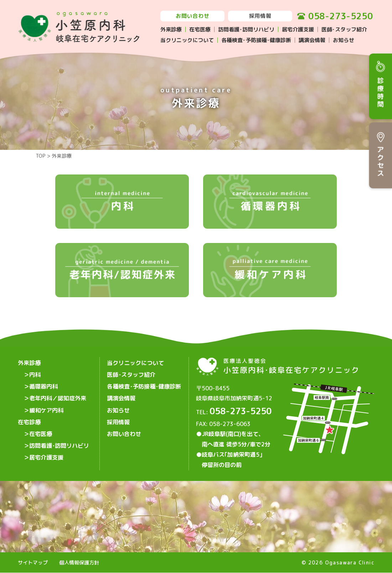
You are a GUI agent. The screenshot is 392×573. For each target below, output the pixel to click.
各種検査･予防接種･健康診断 (256, 40)
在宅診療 (29, 420)
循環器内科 (43, 386)
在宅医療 (200, 29)
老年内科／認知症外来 (58, 397)
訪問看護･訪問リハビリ (246, 29)
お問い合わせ (193, 16)
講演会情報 (312, 40)
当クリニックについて (187, 40)
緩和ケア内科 (46, 409)
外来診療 (171, 29)
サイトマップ (33, 562)
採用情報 (260, 16)
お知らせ (344, 40)
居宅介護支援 (298, 29)
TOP (41, 156)
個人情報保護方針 (79, 562)
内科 (35, 374)
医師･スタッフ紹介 (344, 29)
